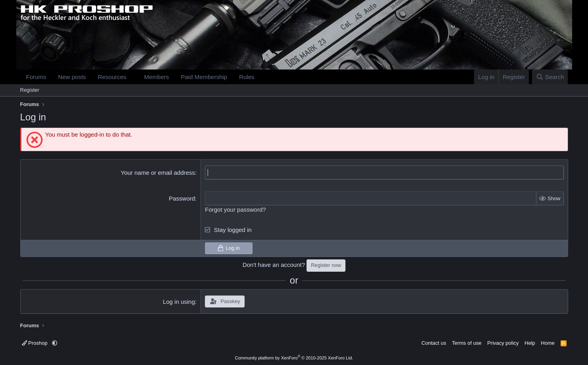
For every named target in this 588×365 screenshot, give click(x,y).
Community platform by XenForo (294, 358)
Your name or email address (158, 173)
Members (157, 77)
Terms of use (467, 343)
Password (182, 198)
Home (548, 343)
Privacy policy (503, 343)
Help (530, 343)
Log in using (179, 302)
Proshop (36, 343)
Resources (112, 77)
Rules (247, 77)
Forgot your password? (235, 210)
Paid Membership (204, 77)
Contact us (434, 343)
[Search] (550, 77)
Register (30, 90)
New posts (72, 77)
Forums (36, 77)
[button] (133, 77)
